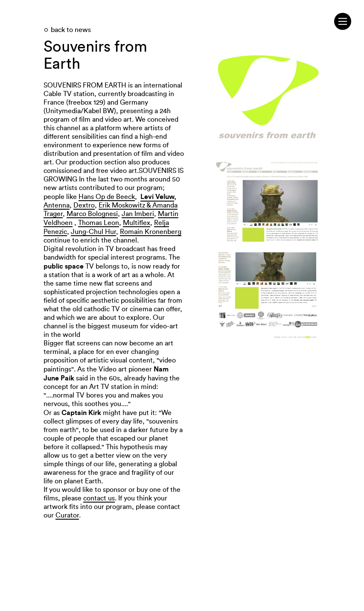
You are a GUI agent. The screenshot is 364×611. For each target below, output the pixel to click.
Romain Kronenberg (151, 232)
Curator (67, 515)
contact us (99, 498)
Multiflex (137, 223)
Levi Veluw (157, 196)
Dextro (84, 205)
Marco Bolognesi (92, 214)
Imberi (143, 214)
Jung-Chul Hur (93, 232)
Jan (127, 214)
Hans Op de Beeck (107, 197)
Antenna (57, 205)
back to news (71, 30)
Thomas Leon (99, 223)
